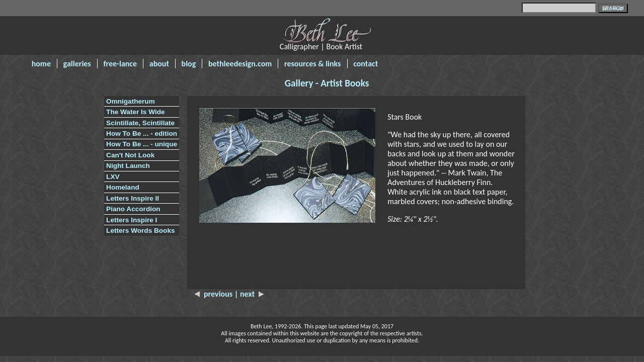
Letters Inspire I (132, 220)
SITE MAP (613, 9)
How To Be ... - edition (142, 133)
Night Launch (128, 166)
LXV (113, 177)
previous (215, 294)
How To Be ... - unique (142, 144)
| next (249, 294)
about (159, 64)
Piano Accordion (133, 209)
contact (366, 64)
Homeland (123, 187)
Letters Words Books (140, 231)
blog (189, 64)
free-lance (120, 64)
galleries (77, 64)
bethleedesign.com (240, 64)
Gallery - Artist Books (327, 83)
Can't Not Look (130, 155)
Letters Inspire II (133, 198)
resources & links (313, 64)
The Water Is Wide (135, 112)
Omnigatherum (131, 101)
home (41, 64)
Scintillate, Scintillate (140, 123)
